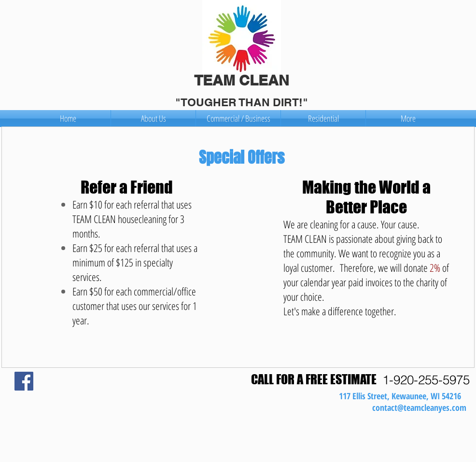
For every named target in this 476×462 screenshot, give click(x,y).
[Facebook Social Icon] (24, 381)
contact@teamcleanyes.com (419, 407)
